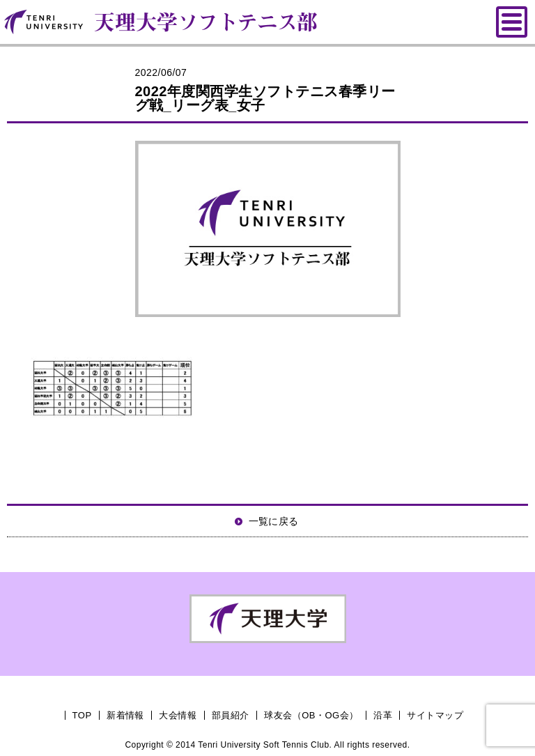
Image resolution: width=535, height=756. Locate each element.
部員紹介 (231, 715)
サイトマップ (435, 715)
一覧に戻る (274, 521)
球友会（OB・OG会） (311, 715)
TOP (82, 715)
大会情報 (178, 715)
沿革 (383, 715)
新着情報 (125, 715)
